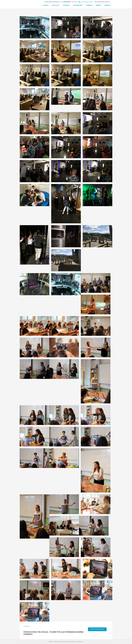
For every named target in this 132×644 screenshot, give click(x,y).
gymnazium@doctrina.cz (87, 2)
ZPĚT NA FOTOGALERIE (97, 629)
